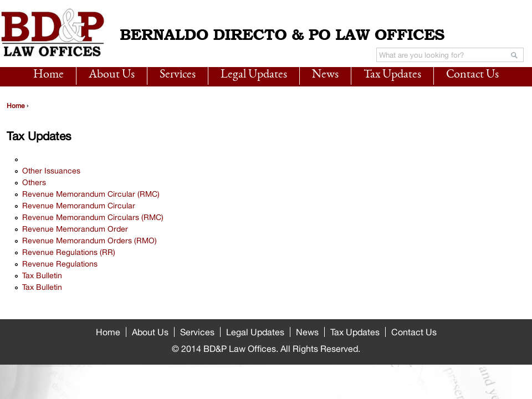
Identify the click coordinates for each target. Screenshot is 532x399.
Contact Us (472, 75)
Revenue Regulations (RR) (69, 252)
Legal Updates (254, 75)
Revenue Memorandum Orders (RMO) (89, 241)
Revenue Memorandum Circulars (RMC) (93, 217)
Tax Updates (392, 75)
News (325, 75)
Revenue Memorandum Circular (79, 206)
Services (178, 75)
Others (34, 182)
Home (48, 75)
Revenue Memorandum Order (75, 229)
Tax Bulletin (42, 275)
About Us (112, 75)
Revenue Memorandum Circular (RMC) (91, 194)
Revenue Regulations (60, 264)
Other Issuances (51, 171)
